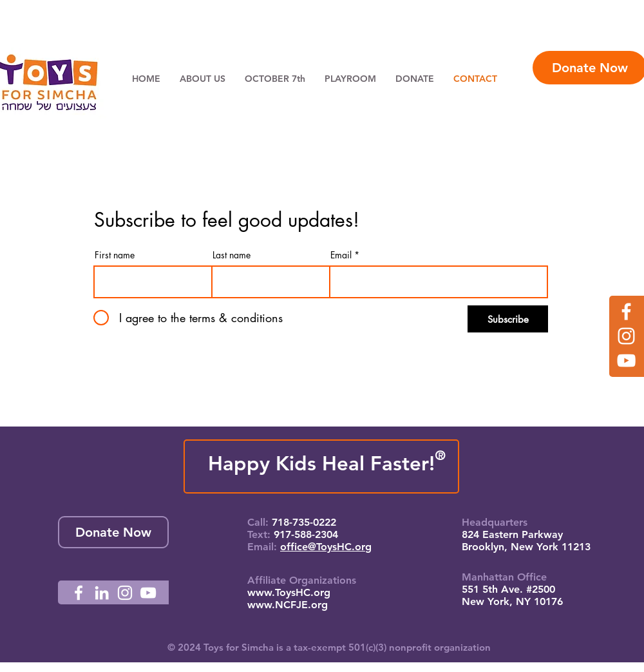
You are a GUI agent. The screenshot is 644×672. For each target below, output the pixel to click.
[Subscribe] (508, 319)
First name (115, 255)
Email (341, 255)
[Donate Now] (113, 532)
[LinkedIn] (102, 593)
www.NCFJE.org (288, 605)
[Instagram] (626, 336)
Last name (232, 255)
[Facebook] (626, 312)
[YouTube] (626, 360)
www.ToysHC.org (289, 592)
